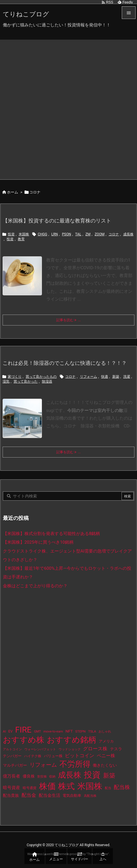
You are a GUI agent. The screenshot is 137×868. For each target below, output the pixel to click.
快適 (105, 377)
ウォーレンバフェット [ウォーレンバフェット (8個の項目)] (40, 749)
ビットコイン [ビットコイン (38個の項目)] (80, 755)
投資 (11, 234)
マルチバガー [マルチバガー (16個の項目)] (15, 765)
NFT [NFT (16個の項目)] (69, 731)
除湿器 (47, 381)
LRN (55, 234)
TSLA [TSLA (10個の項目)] (92, 731)
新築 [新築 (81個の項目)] (109, 776)
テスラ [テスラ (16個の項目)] (116, 749)
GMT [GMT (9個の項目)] (38, 732)
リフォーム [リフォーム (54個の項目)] (43, 765)
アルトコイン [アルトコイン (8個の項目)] (12, 749)
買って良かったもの (41, 377)
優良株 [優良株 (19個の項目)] (29, 776)
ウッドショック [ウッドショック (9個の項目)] (70, 749)
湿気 (6, 381)
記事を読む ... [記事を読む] (69, 320)
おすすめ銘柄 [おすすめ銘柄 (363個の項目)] (72, 740)
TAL (78, 234)
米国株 (24, 234)
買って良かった (26, 381)
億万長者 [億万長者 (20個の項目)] (11, 776)
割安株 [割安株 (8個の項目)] (42, 777)
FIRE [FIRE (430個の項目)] (23, 730)
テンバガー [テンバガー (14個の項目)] (12, 756)
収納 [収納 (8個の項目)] (52, 777)
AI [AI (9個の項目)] (4, 732)
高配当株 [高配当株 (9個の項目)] (90, 796)
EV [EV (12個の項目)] (10, 731)
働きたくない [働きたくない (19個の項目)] (105, 765)
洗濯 (127, 377)
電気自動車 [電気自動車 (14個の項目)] (72, 796)
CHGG (42, 234)
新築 (116, 377)
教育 (21, 239)
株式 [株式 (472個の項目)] (66, 786)
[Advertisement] (68, 108)
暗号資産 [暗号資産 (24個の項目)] (11, 788)
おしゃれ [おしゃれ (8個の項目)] (105, 732)
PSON (67, 234)
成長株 (128, 234)
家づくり (15, 377)
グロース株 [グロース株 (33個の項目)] (95, 749)
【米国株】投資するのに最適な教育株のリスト (57, 221)
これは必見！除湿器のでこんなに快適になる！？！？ (65, 363)
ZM (88, 234)
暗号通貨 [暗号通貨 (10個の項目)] (30, 788)
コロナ (114, 234)
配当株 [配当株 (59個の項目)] (122, 787)
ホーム (12, 192)
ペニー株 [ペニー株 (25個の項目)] (106, 756)
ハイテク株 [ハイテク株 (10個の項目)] (33, 756)
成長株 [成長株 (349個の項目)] (70, 775)
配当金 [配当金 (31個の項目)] (29, 795)
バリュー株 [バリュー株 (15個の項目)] (53, 756)
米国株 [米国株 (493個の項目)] (90, 786)
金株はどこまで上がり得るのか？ (35, 586)
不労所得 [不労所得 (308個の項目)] (75, 764)
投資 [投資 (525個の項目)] (92, 775)
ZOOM (99, 234)
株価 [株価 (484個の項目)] (47, 786)
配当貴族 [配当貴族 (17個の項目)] (11, 795)
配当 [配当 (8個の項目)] (108, 788)
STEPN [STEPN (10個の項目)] (80, 731)
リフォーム (88, 377)
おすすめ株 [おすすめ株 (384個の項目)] (24, 740)
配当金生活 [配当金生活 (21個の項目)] (50, 795)
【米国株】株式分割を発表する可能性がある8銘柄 (52, 534)
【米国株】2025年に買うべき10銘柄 (38, 542)
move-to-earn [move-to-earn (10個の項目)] (53, 731)
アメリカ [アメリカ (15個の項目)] (106, 741)
